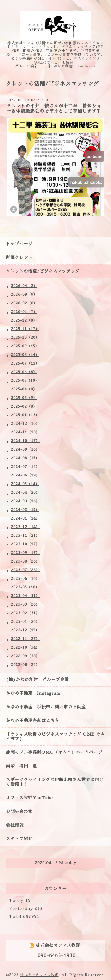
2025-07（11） (25, 363)
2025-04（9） (24, 389)
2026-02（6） (24, 303)
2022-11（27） (25, 639)
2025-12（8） (24, 320)
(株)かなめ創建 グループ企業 (37, 680)
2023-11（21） (25, 536)
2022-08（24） (25, 665)
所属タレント (19, 257)
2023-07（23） (25, 570)
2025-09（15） (25, 346)
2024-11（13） (25, 432)
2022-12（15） (25, 630)
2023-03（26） (25, 604)
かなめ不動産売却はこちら (33, 721)
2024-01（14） (25, 518)
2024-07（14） (25, 467)
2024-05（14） (25, 484)
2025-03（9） (24, 398)
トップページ (19, 244)
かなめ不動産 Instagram (35, 693)
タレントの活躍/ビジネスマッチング (43, 271)
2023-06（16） (25, 579)
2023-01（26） (25, 622)
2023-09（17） (25, 553)
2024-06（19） (25, 475)
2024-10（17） (25, 441)
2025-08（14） (25, 355)
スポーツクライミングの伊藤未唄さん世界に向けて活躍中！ (55, 782)
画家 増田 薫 (24, 766)
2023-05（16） (25, 587)
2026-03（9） (24, 295)
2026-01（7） (24, 312)
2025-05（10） (25, 381)
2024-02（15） (25, 510)
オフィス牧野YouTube (29, 798)
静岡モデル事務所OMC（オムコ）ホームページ (54, 752)
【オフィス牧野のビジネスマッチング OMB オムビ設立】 (55, 736)
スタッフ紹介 (19, 839)
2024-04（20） (25, 493)
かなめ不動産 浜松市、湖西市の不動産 (46, 707)
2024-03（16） (25, 501)
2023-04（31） (25, 596)
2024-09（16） (25, 449)
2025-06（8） (24, 372)
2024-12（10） (25, 424)
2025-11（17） (25, 329)
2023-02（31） (25, 613)
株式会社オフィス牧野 (39, 975)
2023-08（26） (25, 561)
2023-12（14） (25, 527)
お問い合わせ (19, 811)
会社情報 (15, 825)
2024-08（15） (25, 458)
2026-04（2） (24, 286)
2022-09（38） (25, 656)
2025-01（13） (25, 415)
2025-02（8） (24, 406)
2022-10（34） (25, 647)
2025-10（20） (25, 338)
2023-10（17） (25, 544)
